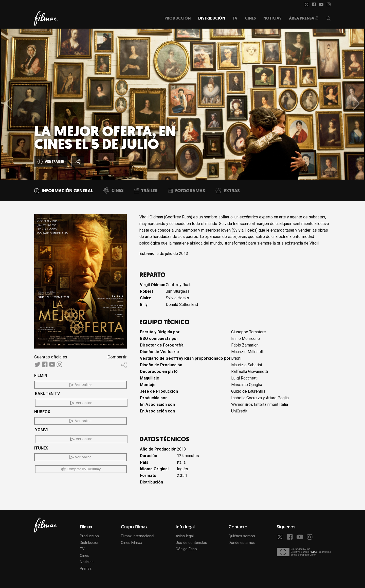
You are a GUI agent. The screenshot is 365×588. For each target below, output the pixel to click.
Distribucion (90, 543)
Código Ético (186, 549)
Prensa (86, 568)
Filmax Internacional (138, 536)
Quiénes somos (242, 536)
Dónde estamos (242, 543)
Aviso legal (185, 536)
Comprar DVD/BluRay (81, 469)
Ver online (80, 385)
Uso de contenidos (191, 543)
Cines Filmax (131, 543)
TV (82, 549)
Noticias (87, 562)
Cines (85, 556)
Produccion (89, 536)
